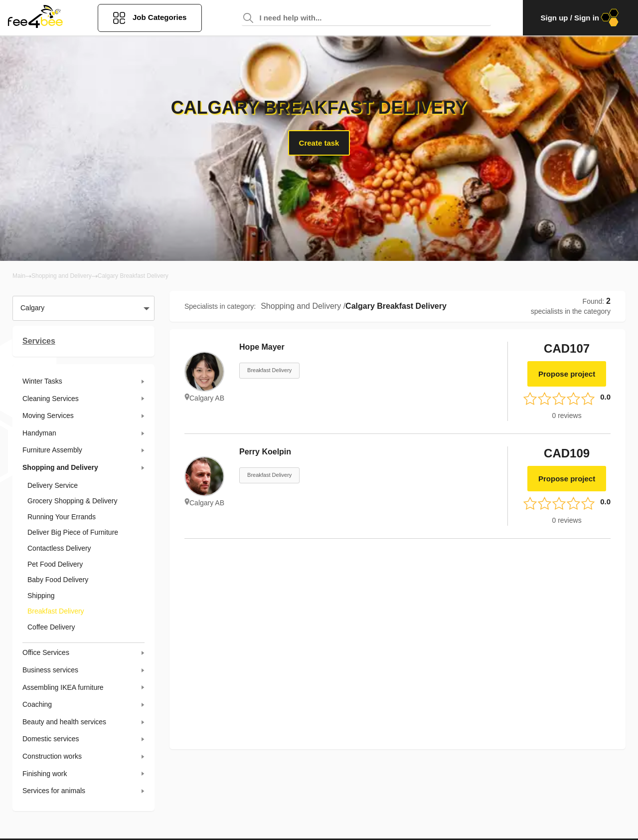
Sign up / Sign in (580, 18)
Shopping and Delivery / (303, 306)
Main (19, 276)
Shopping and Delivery (62, 276)
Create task (319, 143)
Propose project (567, 374)
